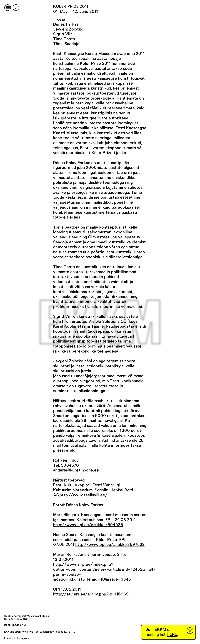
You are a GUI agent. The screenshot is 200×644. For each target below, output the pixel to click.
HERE (172, 634)
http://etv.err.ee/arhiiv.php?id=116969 (91, 594)
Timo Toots (64, 39)
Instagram (23, 638)
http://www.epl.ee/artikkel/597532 (110, 545)
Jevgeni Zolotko (68, 29)
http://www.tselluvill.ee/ (83, 495)
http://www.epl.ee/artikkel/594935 (88, 525)
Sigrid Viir (63, 34)
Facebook (10, 638)
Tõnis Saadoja (66, 44)
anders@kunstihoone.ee (76, 470)
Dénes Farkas (66, 24)
